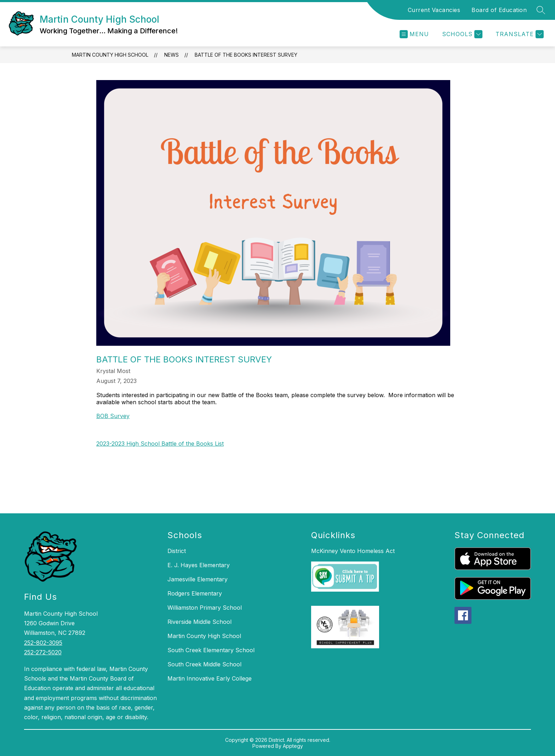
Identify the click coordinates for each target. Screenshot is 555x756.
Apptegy (293, 746)
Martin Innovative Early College (210, 678)
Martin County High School (110, 55)
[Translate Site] (519, 34)
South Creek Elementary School (211, 650)
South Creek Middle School (204, 664)
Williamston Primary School (205, 608)
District (177, 551)
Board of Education (499, 10)
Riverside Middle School (199, 622)
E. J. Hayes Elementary (199, 565)
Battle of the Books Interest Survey (246, 55)
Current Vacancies (434, 10)
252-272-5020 (43, 652)
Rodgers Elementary (195, 593)
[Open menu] (414, 34)
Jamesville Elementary (198, 579)
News (171, 55)
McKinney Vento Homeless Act (353, 551)
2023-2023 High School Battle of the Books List (160, 444)
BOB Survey (113, 416)
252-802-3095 (43, 643)
